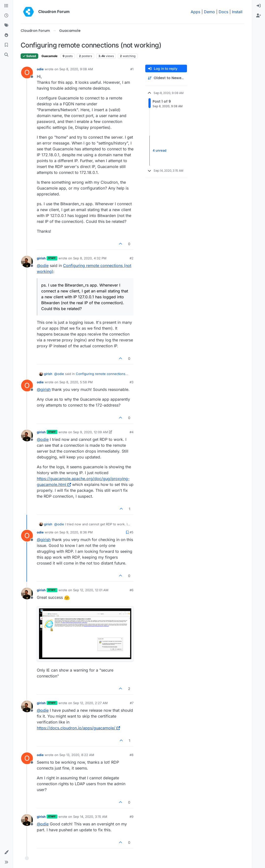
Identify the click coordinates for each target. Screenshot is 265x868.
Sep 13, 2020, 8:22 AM (77, 755)
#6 (132, 590)
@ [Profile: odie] (43, 265)
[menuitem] (259, 6)
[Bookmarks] (6, 45)
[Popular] (6, 35)
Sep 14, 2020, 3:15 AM (90, 817)
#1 (132, 69)
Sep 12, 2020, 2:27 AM (90, 703)
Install (237, 12)
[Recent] (6, 16)
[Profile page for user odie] (27, 72)
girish (41, 258)
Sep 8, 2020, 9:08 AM (76, 69)
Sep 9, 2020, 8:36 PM (76, 532)
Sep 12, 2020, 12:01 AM (91, 590)
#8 (132, 755)
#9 (132, 817)
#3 (132, 382)
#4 (132, 432)
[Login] (259, 6)
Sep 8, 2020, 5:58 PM (76, 382)
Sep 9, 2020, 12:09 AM (91, 432)
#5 (132, 532)
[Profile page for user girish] (27, 262)
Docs (223, 12)
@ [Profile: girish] (44, 389)
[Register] (259, 16)
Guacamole (49, 56)
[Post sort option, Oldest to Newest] (166, 78)
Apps (195, 12)
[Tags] (6, 25)
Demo (209, 12)
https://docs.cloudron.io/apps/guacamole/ (78, 728)
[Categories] (6, 6)
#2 (132, 258)
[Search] (6, 55)
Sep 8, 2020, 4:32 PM (90, 258)
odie (40, 69)
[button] (6, 852)
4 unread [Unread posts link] (159, 150)
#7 (132, 703)
